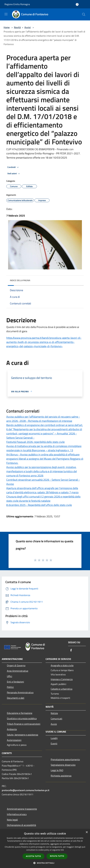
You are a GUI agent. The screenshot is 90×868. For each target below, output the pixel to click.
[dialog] (45, 849)
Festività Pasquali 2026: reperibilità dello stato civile (35, 442)
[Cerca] (84, 14)
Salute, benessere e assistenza (22, 735)
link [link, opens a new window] (62, 850)
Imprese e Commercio (62, 679)
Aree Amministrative (18, 671)
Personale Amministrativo (20, 692)
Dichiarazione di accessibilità (21, 825)
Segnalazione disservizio (63, 765)
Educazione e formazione (20, 713)
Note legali (12, 820)
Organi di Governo (16, 665)
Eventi (54, 744)
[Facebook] (71, 650)
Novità (17, 27)
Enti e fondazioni (15, 682)
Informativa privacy (17, 814)
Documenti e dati (16, 698)
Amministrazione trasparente (22, 809)
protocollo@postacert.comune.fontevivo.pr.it (26, 790)
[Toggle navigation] (6, 14)
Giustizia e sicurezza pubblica (22, 718)
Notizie (54, 713)
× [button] (87, 832)
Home (7, 27)
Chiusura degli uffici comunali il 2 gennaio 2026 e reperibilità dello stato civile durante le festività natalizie (43, 499)
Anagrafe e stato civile (62, 665)
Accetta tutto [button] (33, 856)
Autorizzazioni (14, 740)
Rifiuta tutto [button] (57, 856)
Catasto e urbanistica (61, 689)
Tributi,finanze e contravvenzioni (24, 724)
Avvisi (28, 27)
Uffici (10, 676)
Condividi (13, 167)
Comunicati (56, 719)
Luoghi (54, 738)
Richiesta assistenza (61, 776)
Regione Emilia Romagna (17, 4)
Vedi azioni (14, 174)
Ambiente (12, 729)
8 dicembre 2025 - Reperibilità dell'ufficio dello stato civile (39, 505)
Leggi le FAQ (57, 770)
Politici (10, 687)
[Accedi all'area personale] (77, 4)
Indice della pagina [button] (20, 280)
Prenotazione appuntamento (65, 759)
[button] (45, 863)
